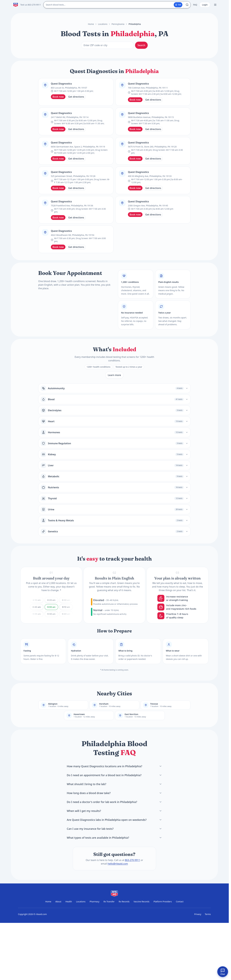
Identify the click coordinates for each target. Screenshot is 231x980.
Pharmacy (94, 902)
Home (91, 24)
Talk (178, 5)
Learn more (114, 375)
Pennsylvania (118, 24)
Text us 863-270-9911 (31, 5)
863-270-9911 (133, 860)
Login (205, 5)
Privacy (198, 914)
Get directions (76, 97)
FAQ (195, 5)
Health (69, 902)
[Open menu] (215, 5)
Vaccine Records (141, 902)
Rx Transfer (109, 902)
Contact (180, 902)
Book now (58, 97)
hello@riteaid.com (118, 864)
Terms (208, 914)
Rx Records (124, 902)
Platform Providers (163, 902)
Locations (103, 24)
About (58, 902)
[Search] (187, 5)
